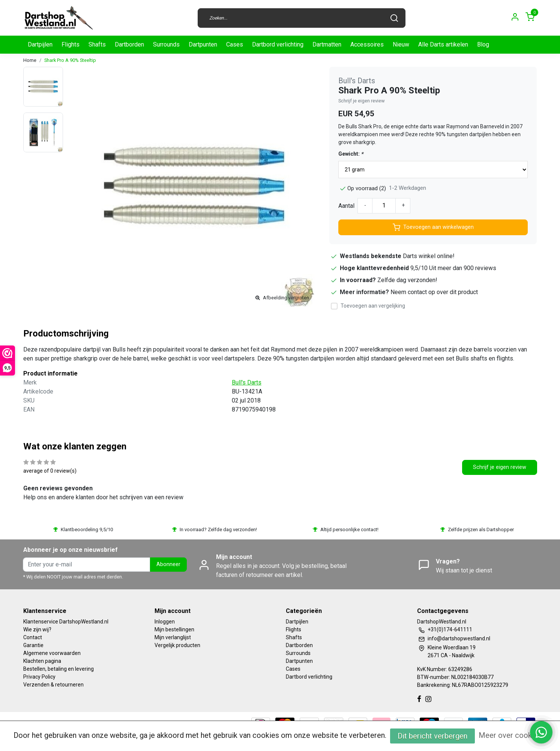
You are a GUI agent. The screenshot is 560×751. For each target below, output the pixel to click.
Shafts (97, 44)
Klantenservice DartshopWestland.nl (66, 622)
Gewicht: (351, 154)
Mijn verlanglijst (173, 637)
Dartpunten (203, 44)
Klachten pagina (42, 661)
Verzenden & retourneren (53, 685)
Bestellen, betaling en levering (59, 669)
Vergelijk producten (177, 645)
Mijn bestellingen (174, 629)
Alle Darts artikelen (443, 44)
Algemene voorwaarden (52, 653)
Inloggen (165, 622)
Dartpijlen (40, 44)
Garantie (33, 645)
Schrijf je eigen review (362, 101)
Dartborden (129, 44)
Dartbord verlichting (278, 44)
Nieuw (401, 44)
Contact (33, 637)
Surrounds (166, 44)
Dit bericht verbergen (432, 736)
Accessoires (367, 44)
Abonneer (168, 564)
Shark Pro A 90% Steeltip (70, 60)
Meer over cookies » (513, 735)
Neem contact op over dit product (434, 292)
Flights (71, 44)
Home (30, 60)
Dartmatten (327, 44)
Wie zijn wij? (37, 629)
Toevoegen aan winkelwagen (433, 227)
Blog (483, 44)
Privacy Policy (39, 677)
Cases (235, 44)
